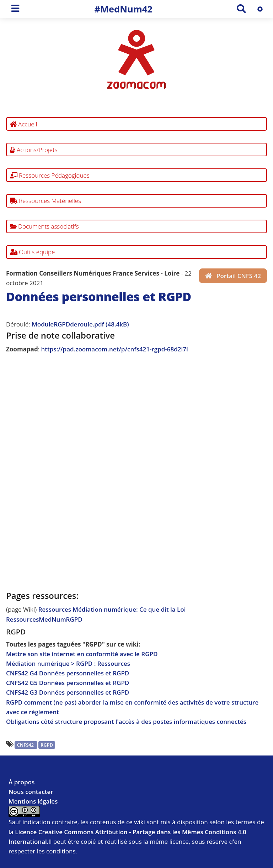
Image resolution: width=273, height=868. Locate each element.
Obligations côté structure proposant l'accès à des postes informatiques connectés (126, 721)
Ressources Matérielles (46, 201)
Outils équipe (33, 252)
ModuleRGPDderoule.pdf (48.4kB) (80, 324)
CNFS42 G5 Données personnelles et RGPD (68, 683)
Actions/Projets (34, 150)
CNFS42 (26, 745)
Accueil (24, 124)
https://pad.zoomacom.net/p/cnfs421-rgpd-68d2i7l (115, 349)
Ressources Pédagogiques (50, 175)
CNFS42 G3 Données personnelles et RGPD (68, 692)
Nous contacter (31, 792)
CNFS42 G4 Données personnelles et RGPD (68, 673)
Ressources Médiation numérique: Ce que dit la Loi (112, 609)
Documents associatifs (44, 226)
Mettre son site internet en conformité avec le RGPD (82, 654)
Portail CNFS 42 (233, 276)
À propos (22, 782)
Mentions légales (33, 801)
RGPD (47, 745)
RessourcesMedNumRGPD (44, 619)
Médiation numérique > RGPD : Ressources (68, 663)
